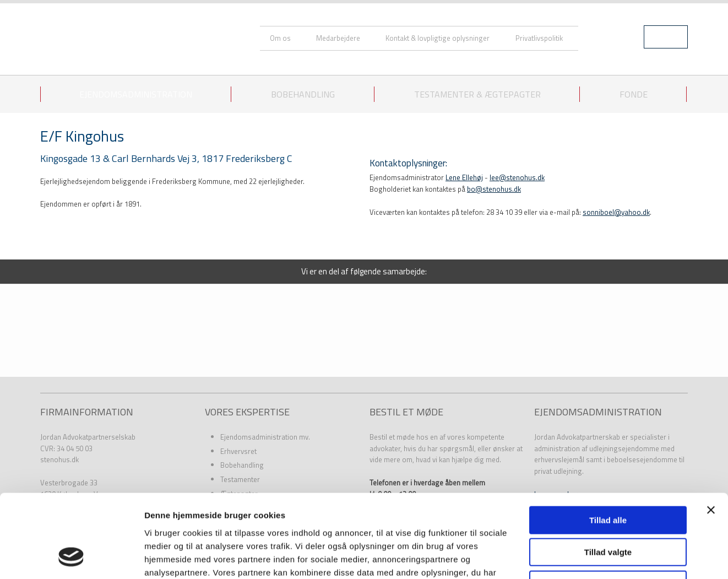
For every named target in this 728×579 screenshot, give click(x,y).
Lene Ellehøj (464, 177)
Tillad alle (608, 444)
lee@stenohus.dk (517, 177)
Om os (280, 38)
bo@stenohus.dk (494, 189)
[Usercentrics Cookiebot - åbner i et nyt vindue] (71, 558)
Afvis (608, 509)
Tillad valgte (608, 477)
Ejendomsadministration (136, 94)
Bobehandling (303, 94)
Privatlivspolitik (539, 38)
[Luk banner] (711, 434)
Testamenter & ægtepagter (477, 94)
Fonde (634, 94)
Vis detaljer (572, 557)
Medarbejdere (338, 38)
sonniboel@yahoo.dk (616, 212)
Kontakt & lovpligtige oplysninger (438, 38)
